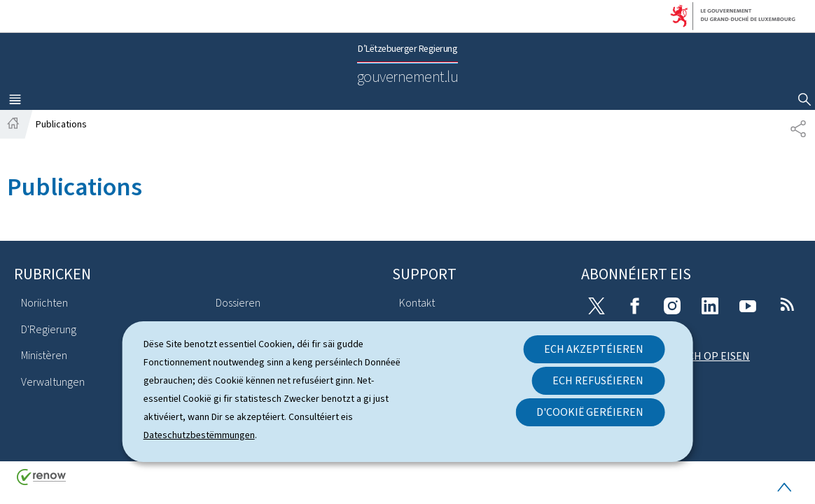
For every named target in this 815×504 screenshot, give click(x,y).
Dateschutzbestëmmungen (199, 435)
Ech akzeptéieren (594, 349)
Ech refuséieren (598, 380)
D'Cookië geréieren (590, 412)
